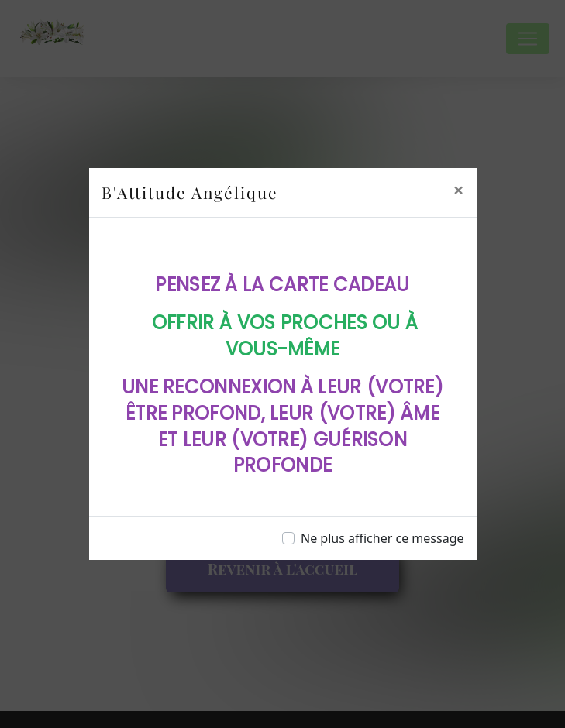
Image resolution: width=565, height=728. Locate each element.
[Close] (459, 190)
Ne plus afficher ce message (382, 538)
